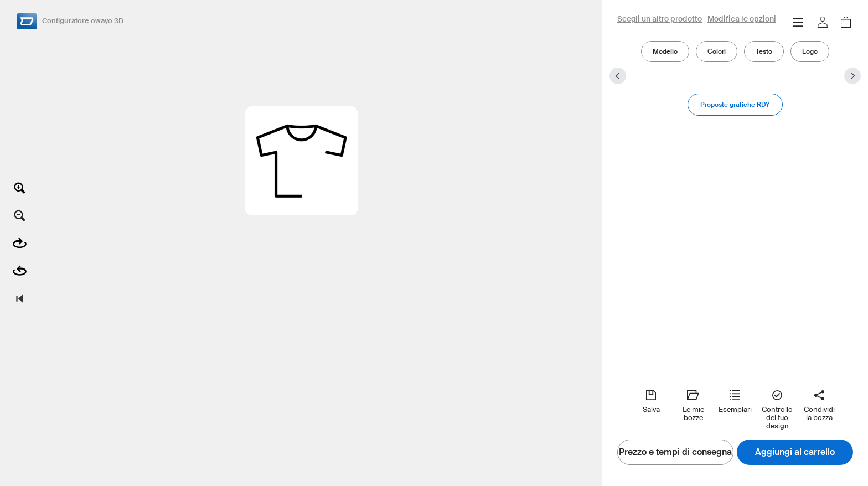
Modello (665, 51)
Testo (764, 51)
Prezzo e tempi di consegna (675, 452)
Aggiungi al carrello (795, 452)
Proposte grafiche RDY (735, 104)
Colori (717, 51)
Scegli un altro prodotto (660, 19)
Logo (810, 51)
